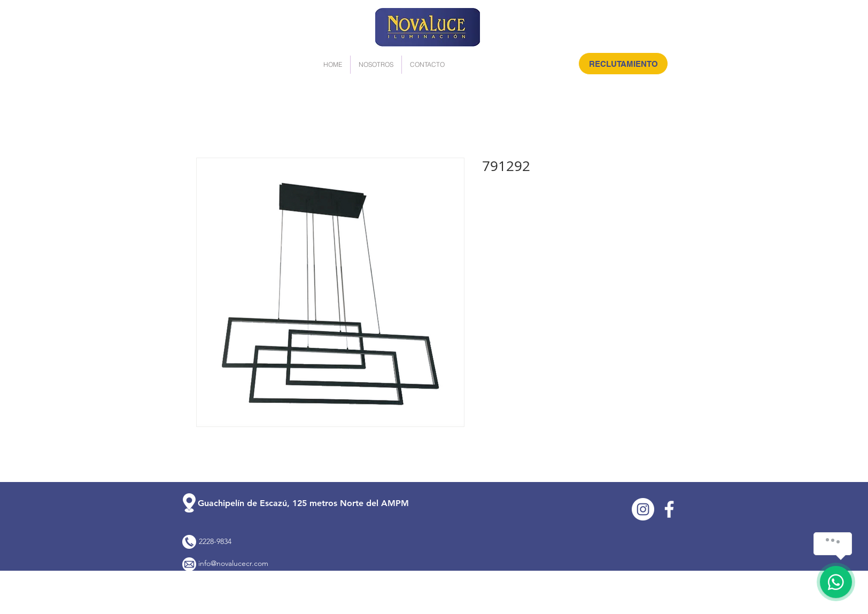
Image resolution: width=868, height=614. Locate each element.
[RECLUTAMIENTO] (623, 64)
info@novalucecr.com (233, 563)
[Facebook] (669, 509)
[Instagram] (643, 509)
